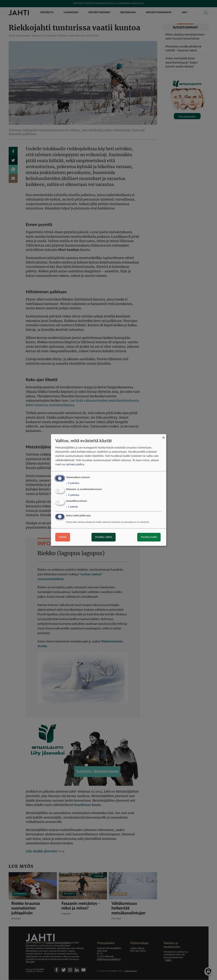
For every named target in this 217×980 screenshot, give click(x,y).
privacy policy (75, 464)
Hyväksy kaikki (149, 537)
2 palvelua (73, 483)
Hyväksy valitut (104, 537)
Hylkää (63, 537)
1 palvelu (72, 507)
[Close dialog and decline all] (164, 436)
